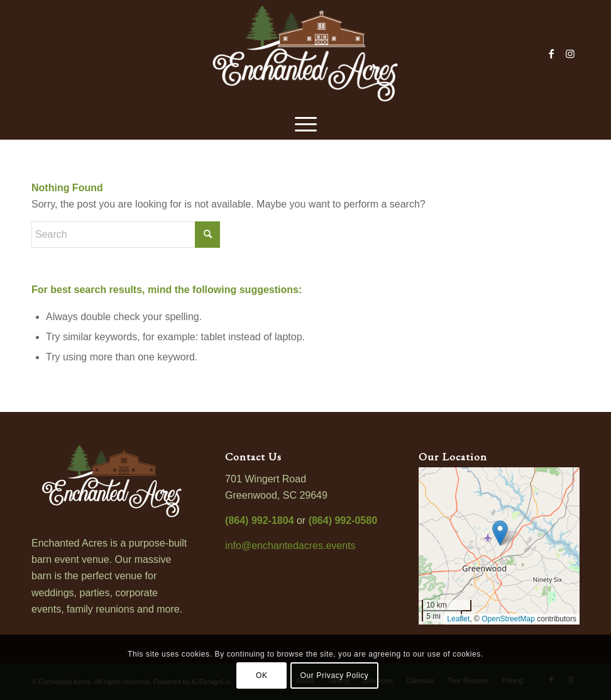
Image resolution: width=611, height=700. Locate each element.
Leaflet (458, 619)
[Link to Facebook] (551, 53)
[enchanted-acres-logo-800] (305, 53)
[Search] (126, 235)
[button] (500, 533)
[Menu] (306, 123)
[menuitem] (306, 123)
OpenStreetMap (508, 619)
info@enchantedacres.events (290, 546)
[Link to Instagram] (570, 53)
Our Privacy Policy (335, 675)
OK (262, 675)
